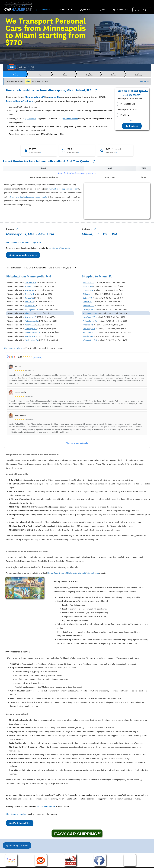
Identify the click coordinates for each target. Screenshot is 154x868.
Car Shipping (44, 10)
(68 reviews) (38, 358)
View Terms (143, 82)
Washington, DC (32, 341)
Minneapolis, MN (59, 91)
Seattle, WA (30, 337)
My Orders (66, 10)
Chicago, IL (29, 295)
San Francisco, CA (32, 333)
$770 (132, 121)
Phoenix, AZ (30, 326)
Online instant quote (46, 807)
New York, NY (30, 318)
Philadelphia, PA (32, 322)
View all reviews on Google (77, 444)
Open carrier (31, 120)
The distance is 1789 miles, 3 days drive (24, 243)
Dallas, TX (29, 299)
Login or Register (141, 10)
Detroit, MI (29, 303)
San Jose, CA (30, 283)
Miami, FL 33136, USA (100, 235)
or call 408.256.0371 (132, 96)
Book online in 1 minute (20, 102)
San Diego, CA (31, 329)
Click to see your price (16, 815)
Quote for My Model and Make (23, 256)
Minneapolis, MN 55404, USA (30, 235)
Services (86, 10)
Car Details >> (132, 127)
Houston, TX (30, 306)
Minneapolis (10, 349)
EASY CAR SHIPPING (76, 834)
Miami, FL (83, 91)
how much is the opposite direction (63, 189)
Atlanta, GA (30, 287)
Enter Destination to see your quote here (77, 174)
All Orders (22, 67)
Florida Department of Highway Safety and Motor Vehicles (73, 574)
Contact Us (120, 10)
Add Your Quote (78, 162)
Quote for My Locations (17, 846)
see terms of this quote (60, 249)
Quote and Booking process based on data (29, 198)
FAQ (102, 10)
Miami (19, 349)
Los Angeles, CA (31, 310)
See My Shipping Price (20, 824)
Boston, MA (30, 291)
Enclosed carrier (70, 120)
